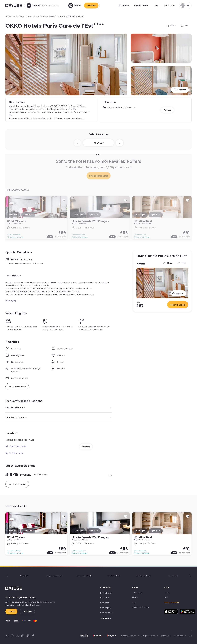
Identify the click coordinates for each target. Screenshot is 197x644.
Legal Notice (164, 636)
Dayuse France (106, 593)
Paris (29, 16)
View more (12, 301)
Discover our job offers (140, 607)
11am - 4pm (78, 531)
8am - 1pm (13, 531)
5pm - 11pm (94, 531)
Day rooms (24, 576)
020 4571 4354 (14, 453)
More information (17, 387)
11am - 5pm (28, 531)
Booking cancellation (172, 602)
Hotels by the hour (113, 576)
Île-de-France (19, 16)
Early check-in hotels (54, 576)
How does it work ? (142, 5)
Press (134, 602)
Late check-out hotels (84, 576)
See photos (180, 90)
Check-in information (59, 417)
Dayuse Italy (105, 603)
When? (99, 143)
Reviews (135, 597)
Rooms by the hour (143, 576)
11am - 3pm (140, 531)
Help (157, 5)
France (8, 16)
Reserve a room (178, 305)
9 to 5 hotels (173, 576)
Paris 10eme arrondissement (44, 16)
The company (137, 592)
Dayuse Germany (107, 613)
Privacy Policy (178, 636)
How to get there (16, 446)
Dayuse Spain (106, 608)
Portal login (27, 611)
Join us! (11, 611)
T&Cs (190, 636)
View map (167, 110)
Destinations (124, 5)
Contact (167, 592)
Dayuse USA (105, 598)
